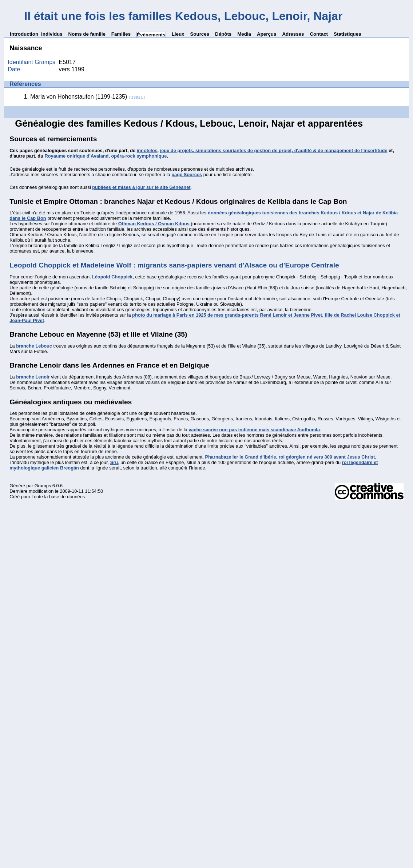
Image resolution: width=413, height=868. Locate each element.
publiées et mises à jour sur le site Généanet (141, 187)
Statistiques (348, 34)
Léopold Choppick (112, 277)
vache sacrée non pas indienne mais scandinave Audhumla (254, 430)
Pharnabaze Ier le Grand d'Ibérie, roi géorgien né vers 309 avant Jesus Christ (290, 457)
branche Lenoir (33, 377)
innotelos (147, 150)
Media (244, 34)
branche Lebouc (34, 346)
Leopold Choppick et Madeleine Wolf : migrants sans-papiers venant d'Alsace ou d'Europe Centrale (174, 265)
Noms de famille (87, 34)
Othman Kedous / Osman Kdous (154, 224)
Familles (121, 34)
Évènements (151, 35)
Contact (319, 34)
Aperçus (267, 34)
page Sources (187, 175)
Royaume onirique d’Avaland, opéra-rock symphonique (106, 156)
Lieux (178, 34)
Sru (114, 462)
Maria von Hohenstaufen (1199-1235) (88, 97)
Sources (200, 34)
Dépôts (223, 34)
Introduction (24, 34)
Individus (52, 34)
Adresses (293, 34)
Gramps (43, 486)
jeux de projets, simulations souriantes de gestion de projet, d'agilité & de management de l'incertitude (274, 150)
